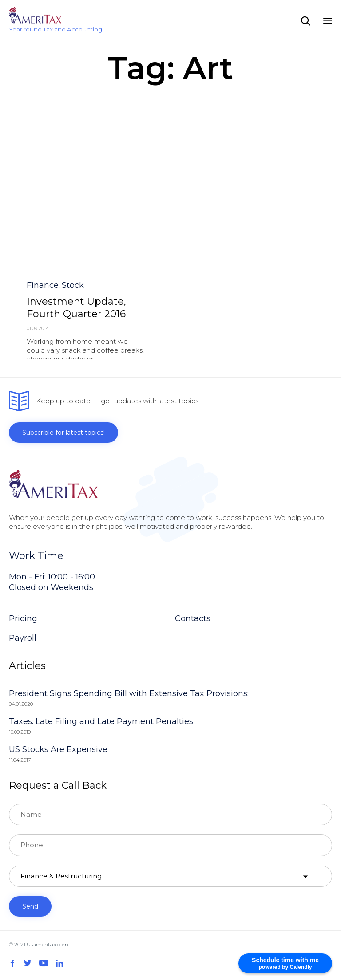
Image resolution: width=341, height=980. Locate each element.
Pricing (23, 618)
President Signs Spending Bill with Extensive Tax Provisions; (129, 693)
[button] (44, 240)
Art (32, 225)
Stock (73, 139)
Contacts (193, 618)
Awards (52, 225)
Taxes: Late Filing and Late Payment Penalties (101, 721)
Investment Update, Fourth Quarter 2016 (76, 162)
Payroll (23, 638)
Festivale (80, 225)
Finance (43, 139)
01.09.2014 (38, 182)
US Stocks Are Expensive (58, 749)
